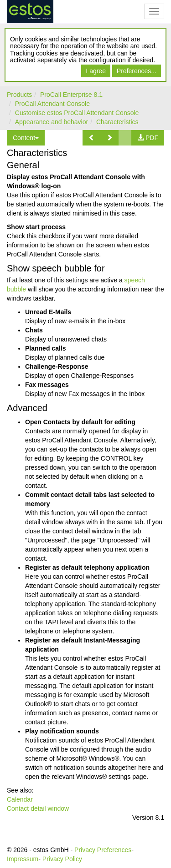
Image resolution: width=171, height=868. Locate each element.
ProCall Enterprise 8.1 (71, 95)
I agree (96, 71)
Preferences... (137, 71)
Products (19, 95)
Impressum (23, 859)
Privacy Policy (62, 859)
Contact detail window (38, 808)
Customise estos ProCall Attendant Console (77, 113)
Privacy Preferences (103, 850)
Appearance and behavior (52, 122)
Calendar (20, 799)
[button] (92, 138)
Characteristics (117, 122)
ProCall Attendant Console (52, 104)
